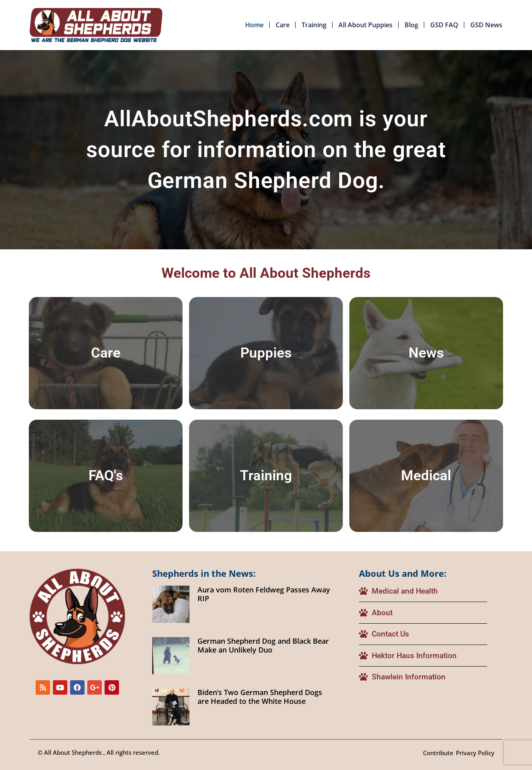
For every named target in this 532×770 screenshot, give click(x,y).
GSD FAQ (444, 25)
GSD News (486, 25)
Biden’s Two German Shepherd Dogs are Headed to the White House (260, 697)
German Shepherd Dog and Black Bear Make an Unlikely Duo (263, 645)
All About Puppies (366, 25)
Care (283, 25)
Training (314, 25)
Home (254, 25)
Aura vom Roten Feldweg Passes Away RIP (264, 594)
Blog (411, 25)
